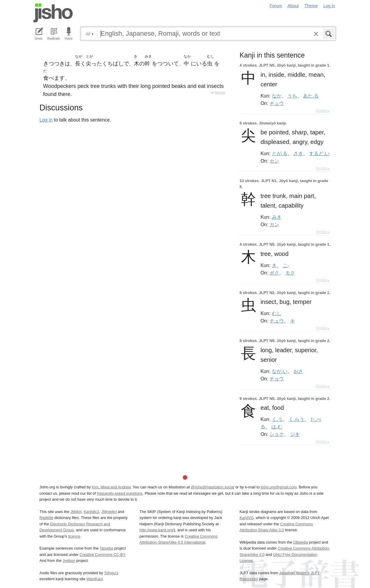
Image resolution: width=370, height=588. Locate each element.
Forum (276, 6)
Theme (311, 6)
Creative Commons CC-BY (102, 555)
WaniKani (95, 579)
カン (274, 224)
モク (290, 273)
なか (277, 96)
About (293, 6)
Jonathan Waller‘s (294, 573)
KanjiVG (247, 518)
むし (277, 313)
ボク (274, 273)
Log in (329, 6)
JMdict (76, 512)
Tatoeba (220, 93)
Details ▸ (323, 111)
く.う (277, 419)
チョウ (277, 379)
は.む (277, 427)
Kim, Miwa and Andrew (111, 487)
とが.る (280, 153)
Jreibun (69, 561)
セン (274, 161)
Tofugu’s (111, 573)
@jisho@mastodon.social (213, 487)
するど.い (319, 153)
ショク (277, 434)
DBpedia (301, 542)
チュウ (277, 103)
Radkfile (47, 518)
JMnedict (109, 512)
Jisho (53, 13)
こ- (286, 265)
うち (292, 96)
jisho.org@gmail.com (279, 487)
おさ (298, 371)
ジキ (295, 434)
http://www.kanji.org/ (157, 530)
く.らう (296, 419)
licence (74, 536)
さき (298, 153)
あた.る (311, 96)
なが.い (280, 371)
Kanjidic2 (92, 512)
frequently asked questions (120, 493)
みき (277, 217)
